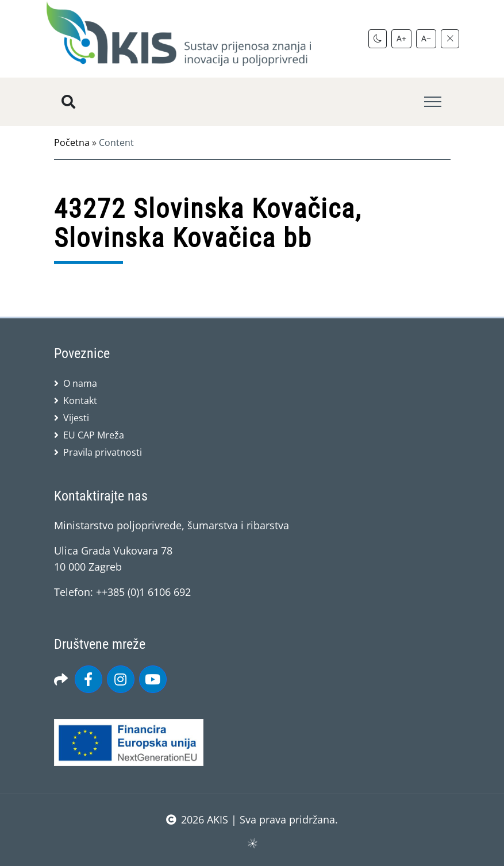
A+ (401, 38)
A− (426, 38)
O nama (80, 383)
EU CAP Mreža (94, 435)
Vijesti (76, 418)
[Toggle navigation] (433, 102)
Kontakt (80, 401)
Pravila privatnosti (103, 452)
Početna (72, 143)
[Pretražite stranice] (68, 102)
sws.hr (252, 843)
